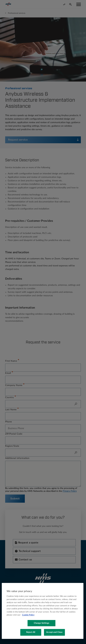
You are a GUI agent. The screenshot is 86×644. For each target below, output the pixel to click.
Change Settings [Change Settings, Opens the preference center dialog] (42, 623)
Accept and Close (54, 632)
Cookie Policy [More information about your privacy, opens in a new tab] (28, 615)
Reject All (31, 632)
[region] (43, 611)
